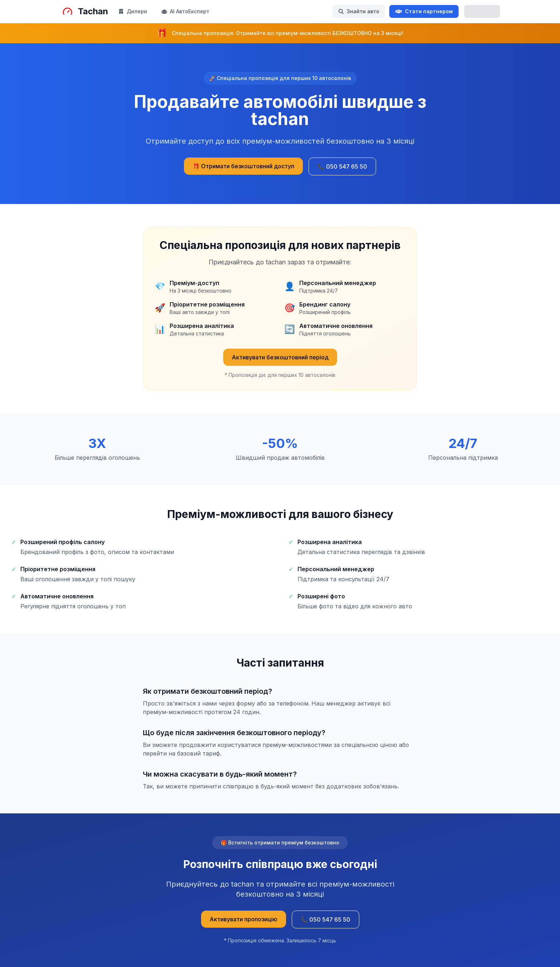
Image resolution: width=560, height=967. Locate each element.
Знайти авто (359, 11)
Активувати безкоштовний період (280, 357)
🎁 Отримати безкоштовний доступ (243, 166)
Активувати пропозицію (244, 919)
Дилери (133, 11)
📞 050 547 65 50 (342, 166)
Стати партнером (424, 11)
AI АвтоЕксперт (185, 11)
